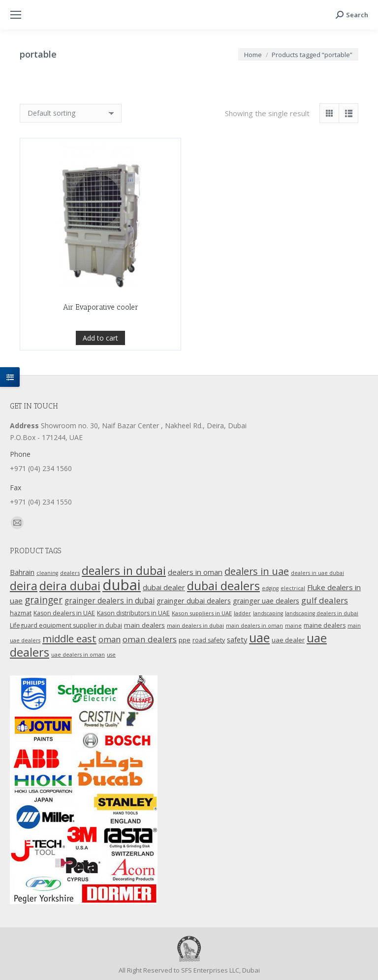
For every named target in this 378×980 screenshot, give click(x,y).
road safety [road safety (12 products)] (209, 640)
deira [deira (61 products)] (24, 586)
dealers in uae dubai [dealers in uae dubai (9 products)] (317, 573)
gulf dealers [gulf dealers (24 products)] (325, 600)
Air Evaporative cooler (101, 330)
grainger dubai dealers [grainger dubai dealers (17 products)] (194, 601)
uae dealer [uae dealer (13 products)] (288, 640)
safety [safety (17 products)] (237, 639)
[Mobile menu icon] (16, 15)
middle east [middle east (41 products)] (69, 638)
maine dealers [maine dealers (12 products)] (325, 625)
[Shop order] (71, 113)
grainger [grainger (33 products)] (44, 600)
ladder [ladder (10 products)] (242, 613)
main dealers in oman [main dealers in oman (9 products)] (254, 626)
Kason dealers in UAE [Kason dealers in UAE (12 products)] (64, 613)
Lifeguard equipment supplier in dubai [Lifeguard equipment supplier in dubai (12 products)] (66, 625)
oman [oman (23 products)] (110, 639)
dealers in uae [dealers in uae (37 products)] (257, 571)
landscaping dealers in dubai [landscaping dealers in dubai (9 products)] (322, 613)
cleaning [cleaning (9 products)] (47, 573)
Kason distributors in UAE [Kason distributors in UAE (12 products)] (133, 613)
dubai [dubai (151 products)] (122, 585)
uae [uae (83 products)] (259, 637)
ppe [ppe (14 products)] (185, 640)
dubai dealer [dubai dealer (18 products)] (164, 587)
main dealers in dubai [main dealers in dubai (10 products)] (195, 625)
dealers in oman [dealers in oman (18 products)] (195, 572)
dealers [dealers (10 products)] (70, 573)
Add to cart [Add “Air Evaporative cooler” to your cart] (100, 361)
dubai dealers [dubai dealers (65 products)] (223, 586)
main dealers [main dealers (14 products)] (144, 625)
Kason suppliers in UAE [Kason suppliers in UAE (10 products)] (202, 613)
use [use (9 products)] (111, 655)
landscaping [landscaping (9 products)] (268, 613)
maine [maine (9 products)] (293, 626)
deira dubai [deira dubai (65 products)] (70, 586)
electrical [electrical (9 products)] (293, 588)
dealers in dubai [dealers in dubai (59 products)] (124, 570)
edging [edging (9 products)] (270, 588)
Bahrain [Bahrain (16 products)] (22, 572)
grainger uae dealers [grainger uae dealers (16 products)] (266, 601)
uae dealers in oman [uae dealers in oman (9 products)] (78, 655)
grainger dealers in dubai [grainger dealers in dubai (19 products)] (110, 601)
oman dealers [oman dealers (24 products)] (150, 639)
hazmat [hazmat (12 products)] (21, 613)
